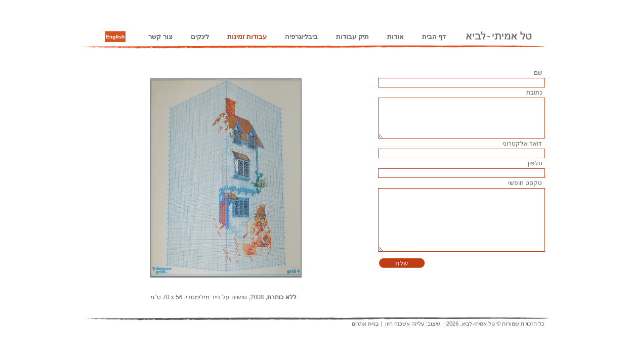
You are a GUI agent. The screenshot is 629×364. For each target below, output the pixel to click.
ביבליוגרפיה (301, 37)
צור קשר (160, 37)
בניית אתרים (365, 324)
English (115, 37)
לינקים (200, 37)
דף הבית (434, 37)
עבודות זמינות (247, 37)
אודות (395, 37)
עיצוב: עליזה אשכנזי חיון (413, 324)
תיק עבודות (352, 37)
